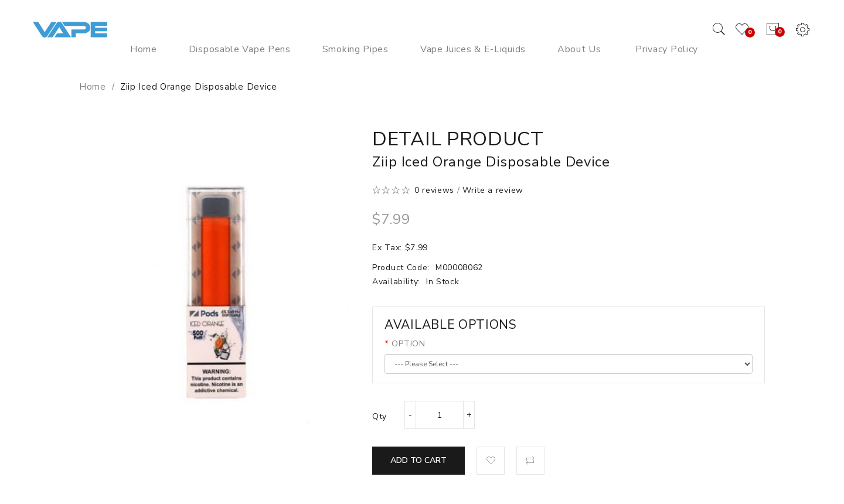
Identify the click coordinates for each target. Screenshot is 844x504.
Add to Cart (418, 460)
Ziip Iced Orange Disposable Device (199, 87)
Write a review (493, 190)
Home (93, 87)
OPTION (408, 344)
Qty (380, 416)
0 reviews (434, 190)
